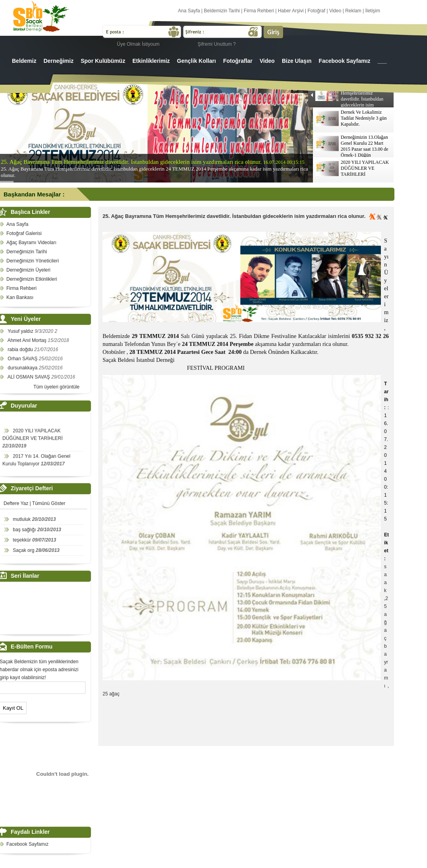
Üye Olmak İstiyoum (138, 44)
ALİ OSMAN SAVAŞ (29, 377)
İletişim (373, 11)
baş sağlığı (24, 530)
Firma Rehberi (259, 11)
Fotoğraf (316, 11)
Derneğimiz (58, 61)
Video (335, 11)
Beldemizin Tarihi (222, 11)
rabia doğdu (21, 350)
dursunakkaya (23, 368)
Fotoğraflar (238, 61)
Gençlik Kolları (196, 61)
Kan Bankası (20, 297)
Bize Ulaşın (297, 61)
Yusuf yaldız (21, 331)
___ (382, 61)
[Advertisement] (247, 724)
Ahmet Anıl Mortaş (28, 340)
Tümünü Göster (49, 503)
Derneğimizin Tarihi (27, 252)
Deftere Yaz (16, 503)
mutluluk (22, 519)
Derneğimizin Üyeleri (28, 270)
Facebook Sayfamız (345, 61)
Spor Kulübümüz (103, 61)
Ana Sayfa (189, 11)
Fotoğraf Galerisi (24, 233)
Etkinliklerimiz (151, 61)
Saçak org (23, 550)
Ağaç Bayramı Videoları (31, 243)
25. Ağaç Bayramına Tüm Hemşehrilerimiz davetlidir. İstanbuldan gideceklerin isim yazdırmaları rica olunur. (234, 216)
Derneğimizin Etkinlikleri (32, 279)
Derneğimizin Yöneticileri (33, 261)
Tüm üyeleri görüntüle (56, 387)
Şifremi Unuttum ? (217, 44)
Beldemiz (24, 61)
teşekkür (22, 540)
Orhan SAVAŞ (23, 359)
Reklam (353, 11)
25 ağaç (111, 694)
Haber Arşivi (291, 11)
